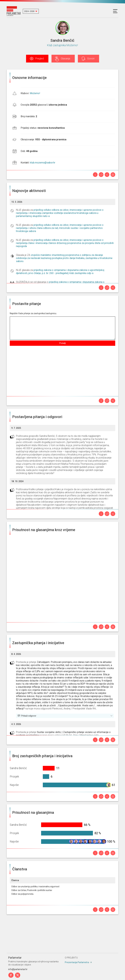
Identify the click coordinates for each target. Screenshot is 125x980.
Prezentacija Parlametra (77, 962)
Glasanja (65, 59)
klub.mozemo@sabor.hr (43, 163)
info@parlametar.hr (18, 969)
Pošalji (63, 343)
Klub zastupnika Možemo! (62, 45)
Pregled (40, 59)
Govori (91, 59)
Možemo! (35, 93)
